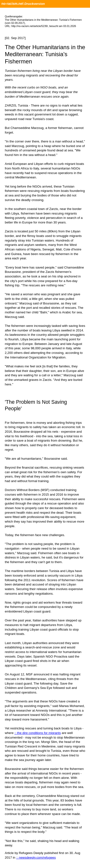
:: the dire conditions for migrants (38, 733)
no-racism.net (12, 4)
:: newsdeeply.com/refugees (36, 858)
